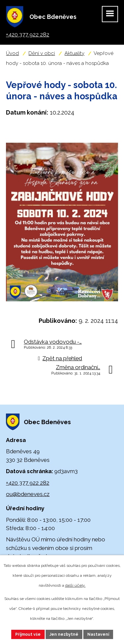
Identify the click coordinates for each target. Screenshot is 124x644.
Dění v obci (42, 53)
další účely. (75, 585)
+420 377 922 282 (28, 483)
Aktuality (74, 53)
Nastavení (98, 634)
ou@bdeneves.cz (28, 494)
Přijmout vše (28, 634)
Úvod (12, 53)
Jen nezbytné (64, 634)
